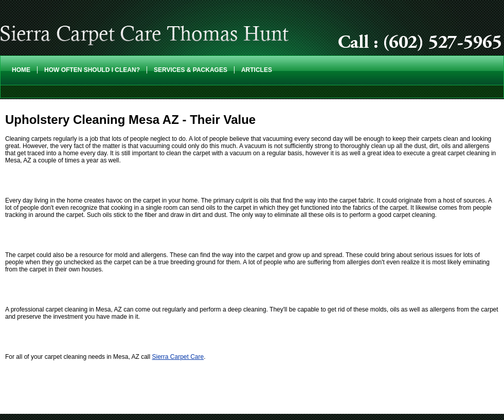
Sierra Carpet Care (178, 357)
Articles (257, 70)
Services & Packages (191, 70)
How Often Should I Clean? (92, 70)
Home (21, 70)
